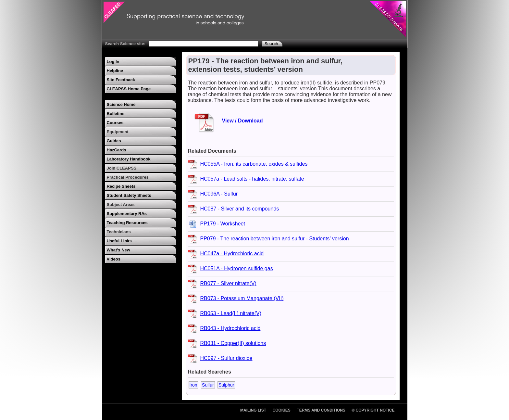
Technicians (119, 232)
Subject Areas (121, 204)
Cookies (282, 410)
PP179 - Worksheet (223, 224)
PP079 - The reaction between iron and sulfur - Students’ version (275, 239)
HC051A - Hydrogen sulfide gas (237, 268)
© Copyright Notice (373, 410)
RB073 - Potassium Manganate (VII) (242, 298)
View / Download (242, 121)
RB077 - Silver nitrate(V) (228, 283)
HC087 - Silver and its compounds (240, 209)
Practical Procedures (128, 177)
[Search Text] (203, 44)
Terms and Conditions (321, 410)
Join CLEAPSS (122, 168)
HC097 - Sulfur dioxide (226, 358)
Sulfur (208, 385)
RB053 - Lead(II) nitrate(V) (231, 313)
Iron (193, 385)
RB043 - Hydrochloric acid (230, 328)
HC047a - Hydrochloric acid (232, 254)
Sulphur (226, 385)
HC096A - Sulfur (219, 194)
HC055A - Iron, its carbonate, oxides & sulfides (254, 164)
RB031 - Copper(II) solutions (233, 343)
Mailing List (253, 410)
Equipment (118, 132)
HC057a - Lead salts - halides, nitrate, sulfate (252, 179)
